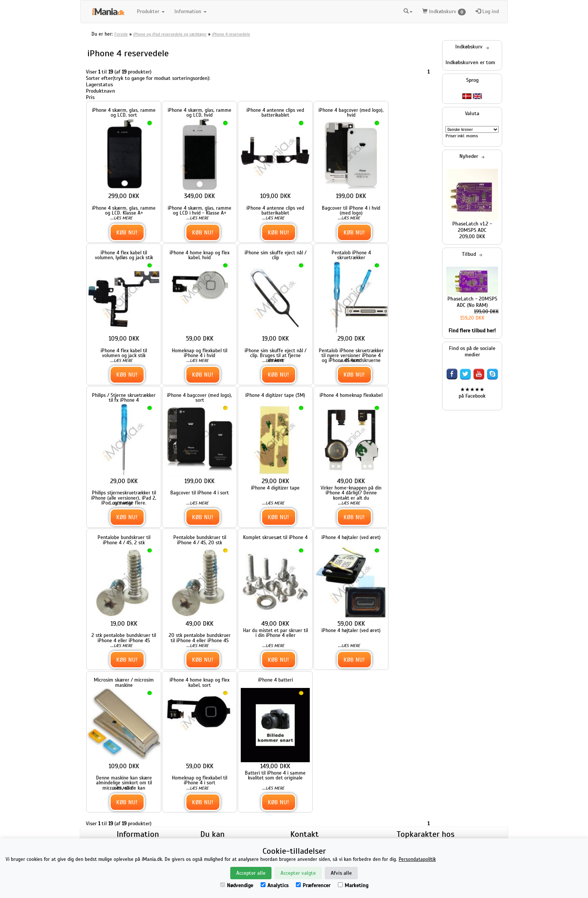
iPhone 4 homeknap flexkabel (351, 395)
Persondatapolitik (417, 859)
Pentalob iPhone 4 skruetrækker (351, 255)
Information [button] (190, 11)
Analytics (274, 885)
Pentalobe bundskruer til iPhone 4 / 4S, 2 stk (124, 540)
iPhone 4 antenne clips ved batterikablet (275, 113)
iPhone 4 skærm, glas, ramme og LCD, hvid (199, 113)
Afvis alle (341, 873)
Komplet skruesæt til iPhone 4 (275, 537)
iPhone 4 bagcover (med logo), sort (199, 398)
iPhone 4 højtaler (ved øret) (351, 537)
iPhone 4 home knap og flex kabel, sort (199, 682)
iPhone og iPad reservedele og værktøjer (170, 34)
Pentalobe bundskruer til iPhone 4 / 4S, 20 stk (200, 540)
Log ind (487, 11)
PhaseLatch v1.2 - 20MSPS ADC (472, 227)
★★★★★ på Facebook (472, 393)
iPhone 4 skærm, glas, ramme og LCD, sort (124, 113)
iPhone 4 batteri (275, 680)
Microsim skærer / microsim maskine (124, 682)
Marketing (353, 885)
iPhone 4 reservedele (231, 34)
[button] (408, 12)
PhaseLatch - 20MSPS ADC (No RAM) (472, 302)
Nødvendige (237, 885)
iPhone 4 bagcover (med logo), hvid (351, 113)
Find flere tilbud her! (472, 331)
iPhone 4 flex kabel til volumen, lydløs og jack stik (124, 255)
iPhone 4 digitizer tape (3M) (275, 395)
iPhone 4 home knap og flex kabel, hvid (199, 255)
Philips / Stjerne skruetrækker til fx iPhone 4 (124, 398)
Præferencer (313, 885)
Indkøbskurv (444, 12)
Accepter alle (251, 873)
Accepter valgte (298, 873)
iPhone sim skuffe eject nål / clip (275, 255)
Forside (121, 34)
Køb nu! (127, 232)
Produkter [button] (151, 11)
